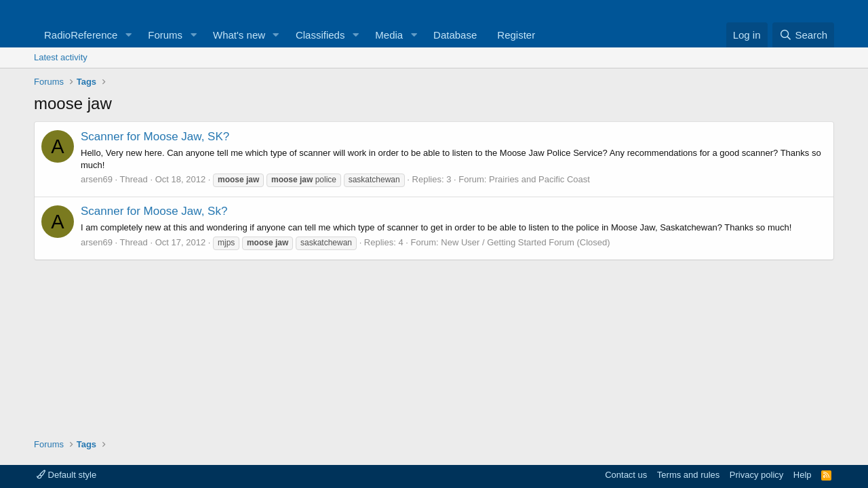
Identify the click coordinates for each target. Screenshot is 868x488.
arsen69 (97, 179)
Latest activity (61, 57)
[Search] (803, 35)
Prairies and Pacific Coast (539, 179)
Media (389, 35)
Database (455, 35)
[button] (128, 35)
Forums (165, 35)
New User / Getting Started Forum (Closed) (525, 242)
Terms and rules (688, 475)
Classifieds (320, 35)
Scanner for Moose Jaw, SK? (155, 137)
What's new (239, 35)
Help (803, 475)
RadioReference (81, 35)
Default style (66, 475)
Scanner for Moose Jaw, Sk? (154, 211)
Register (516, 35)
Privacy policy (756, 475)
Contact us (626, 475)
